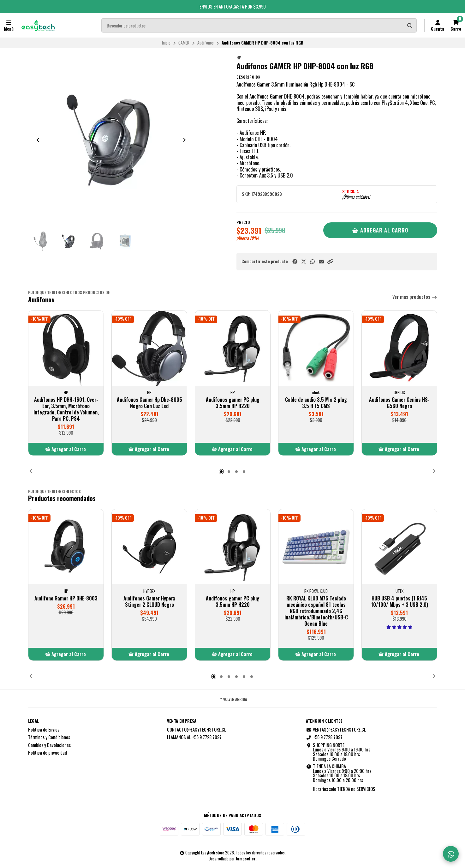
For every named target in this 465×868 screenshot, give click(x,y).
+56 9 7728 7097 (324, 737)
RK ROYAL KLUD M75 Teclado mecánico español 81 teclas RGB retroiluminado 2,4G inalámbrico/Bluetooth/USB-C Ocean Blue (316, 611)
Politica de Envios (44, 730)
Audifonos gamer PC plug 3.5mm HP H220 (233, 403)
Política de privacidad (48, 753)
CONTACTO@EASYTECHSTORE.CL (197, 730)
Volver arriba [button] (233, 699)
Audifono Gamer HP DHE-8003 (66, 599)
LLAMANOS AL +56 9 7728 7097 (194, 737)
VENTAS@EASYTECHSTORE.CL (336, 730)
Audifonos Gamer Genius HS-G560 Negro (399, 403)
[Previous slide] (38, 140)
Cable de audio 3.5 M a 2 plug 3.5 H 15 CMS (316, 403)
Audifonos (206, 43)
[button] (330, 261)
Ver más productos (415, 297)
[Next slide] (184, 140)
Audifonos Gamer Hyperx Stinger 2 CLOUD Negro (149, 602)
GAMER (184, 43)
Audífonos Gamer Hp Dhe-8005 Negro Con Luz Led (149, 403)
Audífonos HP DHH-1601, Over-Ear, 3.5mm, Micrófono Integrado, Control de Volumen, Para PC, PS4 (66, 409)
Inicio (166, 43)
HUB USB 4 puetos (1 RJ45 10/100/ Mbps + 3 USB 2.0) (399, 602)
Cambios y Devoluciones (49, 745)
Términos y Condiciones (49, 737)
